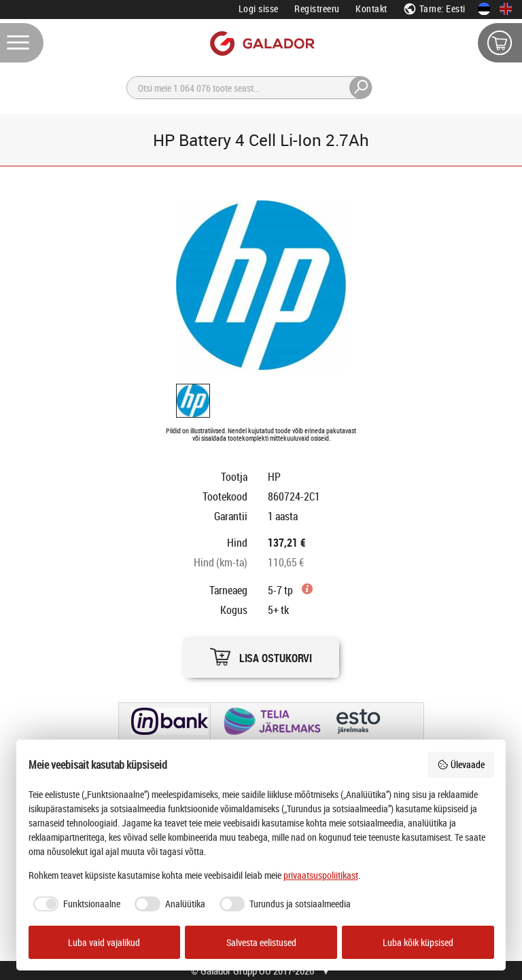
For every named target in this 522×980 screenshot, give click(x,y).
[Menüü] (22, 43)
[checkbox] (75, 904)
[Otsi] (249, 88)
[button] (261, 654)
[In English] (506, 9)
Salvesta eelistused (261, 942)
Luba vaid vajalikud (104, 942)
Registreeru (317, 8)
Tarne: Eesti (434, 8)
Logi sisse (259, 8)
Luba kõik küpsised (418, 942)
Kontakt (371, 8)
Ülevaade (461, 764)
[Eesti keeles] (484, 9)
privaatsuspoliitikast (321, 875)
